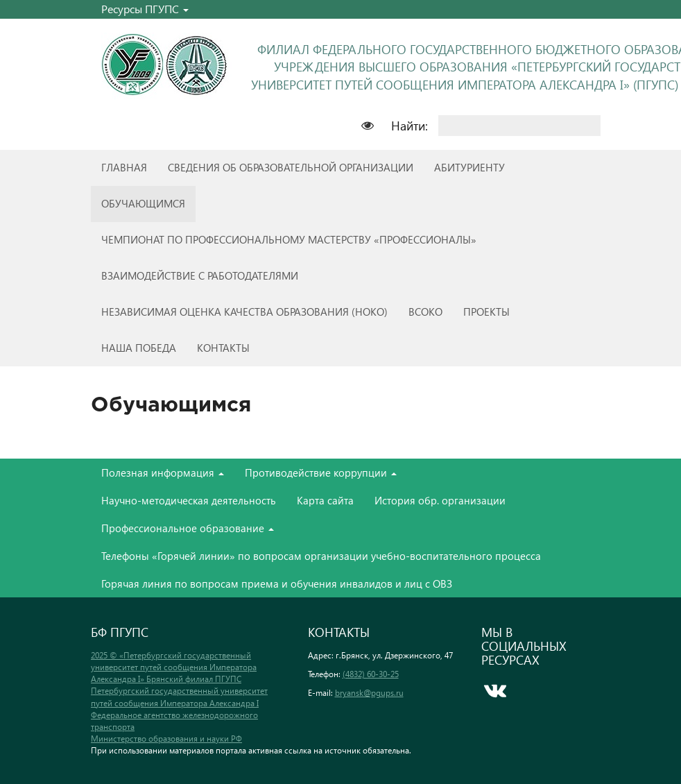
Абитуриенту (469, 167)
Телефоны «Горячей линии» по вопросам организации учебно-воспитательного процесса (321, 556)
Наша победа (139, 348)
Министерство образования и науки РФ (166, 739)
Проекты (486, 312)
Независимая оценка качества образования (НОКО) (244, 312)
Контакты (223, 348)
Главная (124, 167)
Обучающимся (143, 203)
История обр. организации (440, 500)
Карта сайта (325, 500)
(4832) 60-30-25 (371, 674)
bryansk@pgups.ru (369, 693)
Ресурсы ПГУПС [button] (145, 9)
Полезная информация (163, 472)
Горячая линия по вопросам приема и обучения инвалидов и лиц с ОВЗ (277, 583)
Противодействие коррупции (321, 472)
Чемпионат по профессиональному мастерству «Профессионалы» (289, 239)
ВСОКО (425, 312)
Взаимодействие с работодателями (200, 275)
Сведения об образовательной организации (291, 167)
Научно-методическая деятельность (189, 500)
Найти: (410, 125)
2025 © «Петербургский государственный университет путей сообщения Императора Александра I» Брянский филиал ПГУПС (174, 667)
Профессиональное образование (188, 528)
